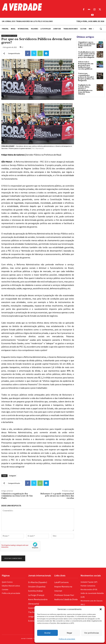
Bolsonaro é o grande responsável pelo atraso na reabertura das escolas (57, 496)
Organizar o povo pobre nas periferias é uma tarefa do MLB (87, 45)
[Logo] (40, 7)
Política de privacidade (67, 639)
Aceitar (47, 633)
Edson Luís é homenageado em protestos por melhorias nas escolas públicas (86, 65)
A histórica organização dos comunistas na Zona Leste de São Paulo (17, 496)
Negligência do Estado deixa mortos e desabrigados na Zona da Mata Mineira (85, 90)
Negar (69, 633)
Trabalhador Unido (9, 36)
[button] (101, 609)
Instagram (12, 476)
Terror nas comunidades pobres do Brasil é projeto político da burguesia (86, 77)
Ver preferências (92, 633)
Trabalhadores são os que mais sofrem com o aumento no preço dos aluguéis (86, 55)
